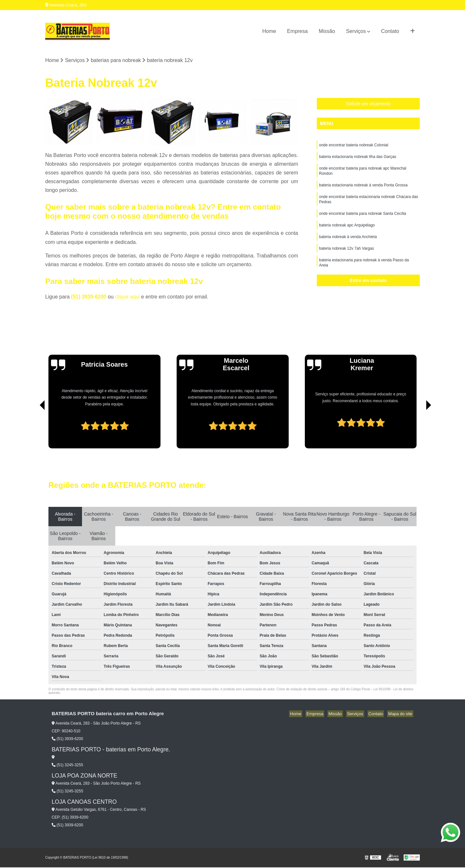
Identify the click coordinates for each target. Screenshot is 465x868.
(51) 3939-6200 (89, 297)
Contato (390, 31)
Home (269, 31)
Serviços (356, 31)
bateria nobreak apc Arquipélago (347, 231)
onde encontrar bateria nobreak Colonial (354, 146)
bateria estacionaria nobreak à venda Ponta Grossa (363, 189)
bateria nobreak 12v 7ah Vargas (346, 256)
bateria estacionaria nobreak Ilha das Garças (358, 158)
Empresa (297, 31)
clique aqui (127, 297)
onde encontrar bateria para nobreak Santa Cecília (363, 219)
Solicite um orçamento (368, 104)
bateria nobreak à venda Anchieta (348, 244)
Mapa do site (401, 714)
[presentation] (33, 431)
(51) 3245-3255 (67, 766)
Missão (327, 31)
